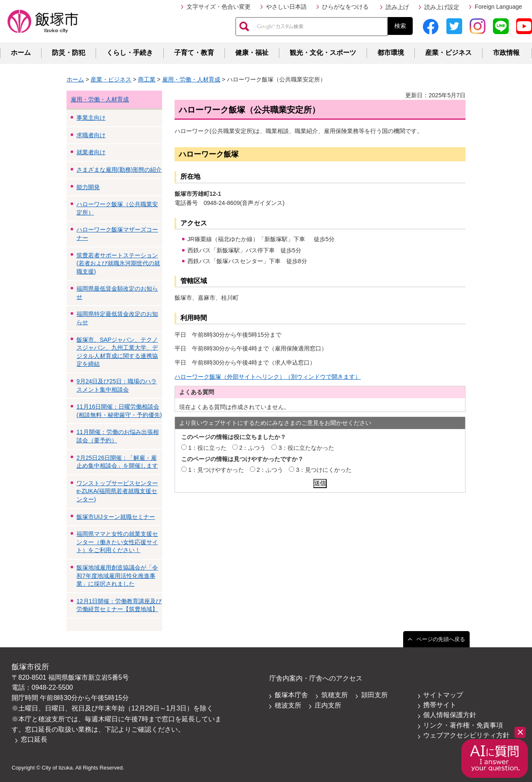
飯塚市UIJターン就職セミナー (116, 517)
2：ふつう (253, 448)
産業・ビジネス (448, 53)
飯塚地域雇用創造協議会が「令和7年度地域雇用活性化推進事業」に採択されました (117, 576)
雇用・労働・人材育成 (191, 79)
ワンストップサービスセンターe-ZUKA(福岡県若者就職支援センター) (117, 491)
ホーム (21, 53)
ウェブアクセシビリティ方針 (466, 735)
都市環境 (391, 53)
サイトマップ (443, 695)
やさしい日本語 (286, 7)
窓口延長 (34, 739)
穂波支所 (288, 705)
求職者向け (91, 135)
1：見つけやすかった (216, 470)
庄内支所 (328, 705)
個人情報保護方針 (450, 715)
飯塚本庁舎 (291, 695)
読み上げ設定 (442, 7)
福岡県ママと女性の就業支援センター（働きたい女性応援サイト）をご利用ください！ (117, 542)
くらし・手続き (130, 53)
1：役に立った (207, 448)
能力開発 (88, 187)
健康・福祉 (252, 53)
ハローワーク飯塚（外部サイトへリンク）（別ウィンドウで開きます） (268, 377)
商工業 (147, 79)
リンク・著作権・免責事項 (463, 725)
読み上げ (397, 7)
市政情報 (506, 53)
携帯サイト (440, 705)
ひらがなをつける (345, 7)
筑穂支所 (335, 695)
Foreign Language (498, 7)
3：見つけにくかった (324, 470)
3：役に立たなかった (306, 448)
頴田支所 (374, 695)
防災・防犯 (69, 53)
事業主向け (91, 118)
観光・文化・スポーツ (323, 53)
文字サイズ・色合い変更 (219, 7)
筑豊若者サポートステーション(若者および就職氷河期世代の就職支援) (118, 263)
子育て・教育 (194, 53)
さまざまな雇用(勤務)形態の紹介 (119, 170)
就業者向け (91, 152)
